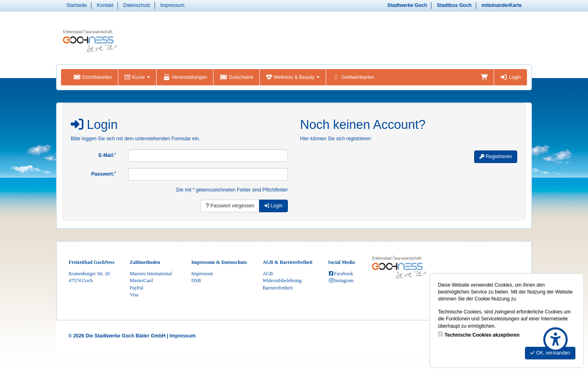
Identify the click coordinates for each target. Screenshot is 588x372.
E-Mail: (107, 155)
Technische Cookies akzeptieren (482, 335)
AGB (268, 274)
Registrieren (496, 157)
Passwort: (103, 174)
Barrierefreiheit (278, 288)
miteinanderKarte (502, 5)
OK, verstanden (550, 353)
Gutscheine (236, 77)
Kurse (137, 77)
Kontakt (105, 5)
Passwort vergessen (230, 206)
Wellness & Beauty (293, 77)
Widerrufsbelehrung (282, 281)
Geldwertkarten (353, 77)
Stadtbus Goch (454, 5)
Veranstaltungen (185, 77)
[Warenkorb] (484, 77)
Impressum (172, 5)
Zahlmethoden (145, 262)
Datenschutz (137, 5)
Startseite (77, 5)
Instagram (341, 281)
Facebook (341, 274)
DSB (196, 281)
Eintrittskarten (93, 77)
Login (511, 77)
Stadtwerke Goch (407, 5)
